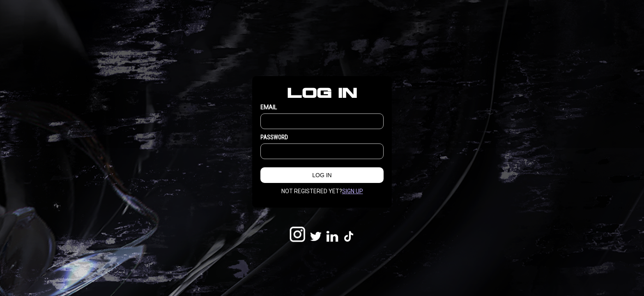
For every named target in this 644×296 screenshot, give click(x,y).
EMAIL (269, 107)
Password (274, 137)
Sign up (353, 191)
